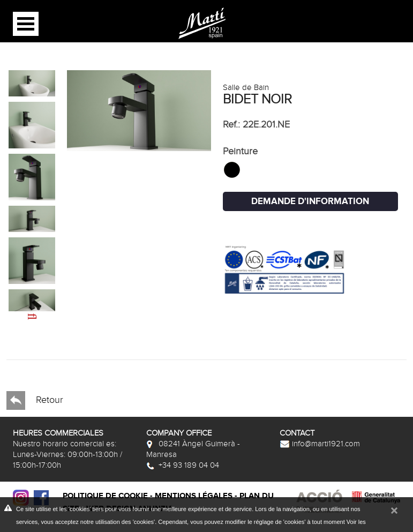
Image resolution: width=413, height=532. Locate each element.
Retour (35, 400)
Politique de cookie (105, 496)
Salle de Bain (246, 87)
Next (22, 310)
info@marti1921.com (320, 444)
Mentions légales (194, 496)
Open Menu (26, 24)
